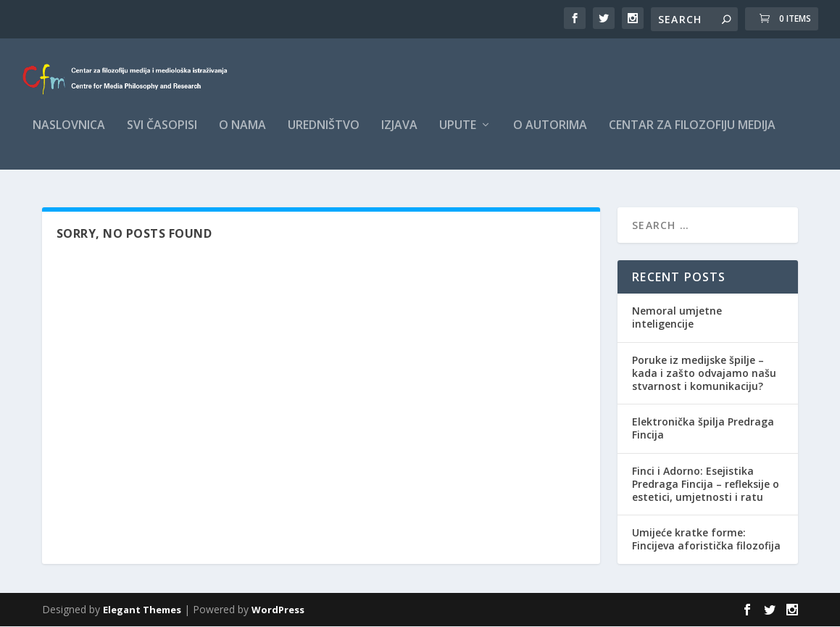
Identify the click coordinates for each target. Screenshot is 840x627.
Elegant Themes (142, 610)
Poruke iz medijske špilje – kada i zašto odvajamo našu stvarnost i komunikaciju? (704, 373)
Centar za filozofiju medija (692, 135)
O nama (242, 135)
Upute (458, 135)
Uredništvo (324, 135)
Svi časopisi (162, 135)
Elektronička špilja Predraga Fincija (703, 429)
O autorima (550, 135)
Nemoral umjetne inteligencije (677, 318)
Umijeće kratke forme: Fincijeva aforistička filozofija (706, 540)
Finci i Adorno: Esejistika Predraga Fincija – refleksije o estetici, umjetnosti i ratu (706, 484)
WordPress (278, 610)
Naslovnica (69, 135)
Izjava (399, 135)
